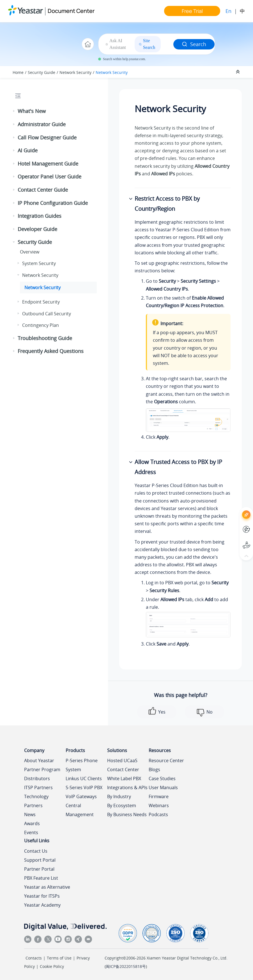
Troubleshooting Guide (45, 338)
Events (31, 832)
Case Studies (162, 778)
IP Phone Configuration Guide (53, 203)
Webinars (159, 805)
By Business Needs (127, 814)
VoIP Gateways (81, 796)
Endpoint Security (41, 302)
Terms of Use (59, 958)
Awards (32, 823)
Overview (30, 252)
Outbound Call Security (47, 314)
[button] (14, 111)
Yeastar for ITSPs (42, 896)
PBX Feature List (41, 878)
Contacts (34, 958)
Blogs (154, 769)
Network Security (75, 72)
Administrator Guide (42, 124)
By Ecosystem (122, 805)
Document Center (71, 11)
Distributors (37, 778)
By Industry (119, 796)
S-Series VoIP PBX (84, 787)
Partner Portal (39, 869)
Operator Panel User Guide (50, 176)
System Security (39, 263)
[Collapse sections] (238, 72)
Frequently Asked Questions (51, 351)
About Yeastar (39, 761)
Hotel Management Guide (48, 164)
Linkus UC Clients (84, 778)
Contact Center (123, 769)
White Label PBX (124, 778)
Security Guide (42, 72)
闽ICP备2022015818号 (126, 966)
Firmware (159, 796)
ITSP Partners (38, 787)
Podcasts (158, 814)
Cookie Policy (52, 966)
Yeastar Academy (42, 905)
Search (194, 44)
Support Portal (40, 860)
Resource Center (166, 761)
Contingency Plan (41, 325)
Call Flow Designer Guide (47, 137)
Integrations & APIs (127, 787)
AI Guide (28, 150)
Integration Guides (40, 216)
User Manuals (163, 787)
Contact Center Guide (43, 190)
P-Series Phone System (82, 765)
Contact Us (36, 851)
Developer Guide (37, 229)
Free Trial (192, 11)
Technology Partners (36, 801)
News (30, 814)
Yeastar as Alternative (47, 887)
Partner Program (42, 769)
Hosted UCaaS (122, 761)
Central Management (80, 810)
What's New (32, 111)
